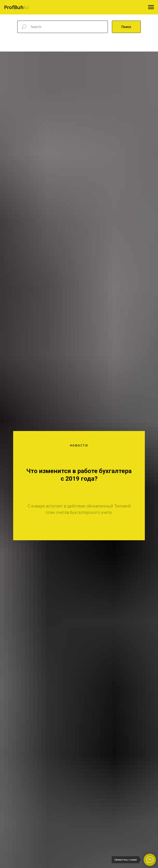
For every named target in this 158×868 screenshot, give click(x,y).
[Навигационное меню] (151, 7)
